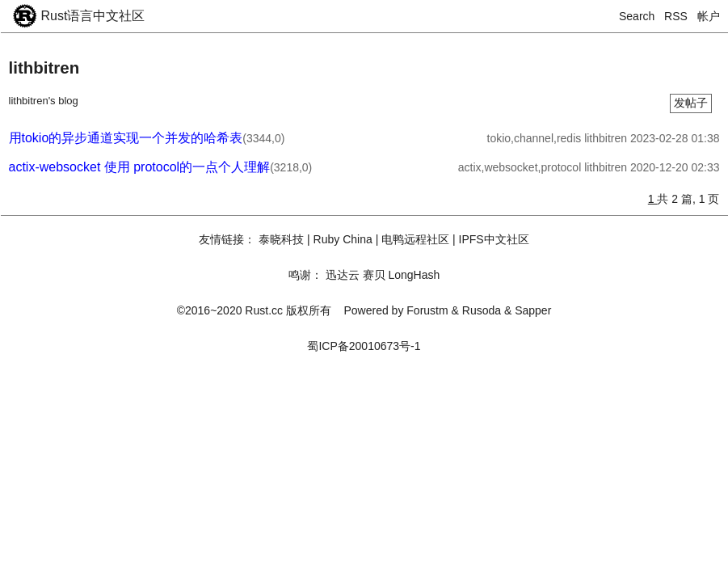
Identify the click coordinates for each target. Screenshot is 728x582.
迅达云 (343, 275)
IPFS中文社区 (494, 239)
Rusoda (482, 310)
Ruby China (343, 239)
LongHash (414, 275)
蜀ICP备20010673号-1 (364, 346)
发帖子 (691, 103)
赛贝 (374, 275)
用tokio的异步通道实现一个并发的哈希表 (126, 138)
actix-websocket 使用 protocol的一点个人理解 (140, 167)
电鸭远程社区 (415, 239)
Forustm (427, 310)
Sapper (533, 310)
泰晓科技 (281, 239)
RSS (676, 16)
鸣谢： (305, 275)
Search (637, 16)
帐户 (709, 16)
